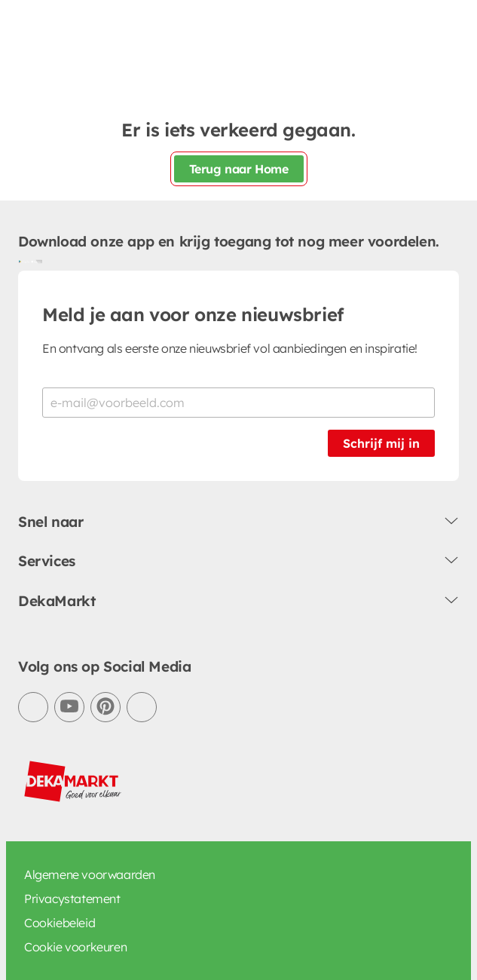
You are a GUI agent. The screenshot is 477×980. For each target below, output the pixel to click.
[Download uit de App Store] (36, 262)
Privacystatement (72, 899)
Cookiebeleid (60, 923)
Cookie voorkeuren (75, 947)
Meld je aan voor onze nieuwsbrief (193, 314)
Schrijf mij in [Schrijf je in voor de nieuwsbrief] (381, 443)
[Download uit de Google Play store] (24, 262)
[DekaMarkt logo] (73, 782)
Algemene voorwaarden (90, 874)
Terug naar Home (239, 169)
